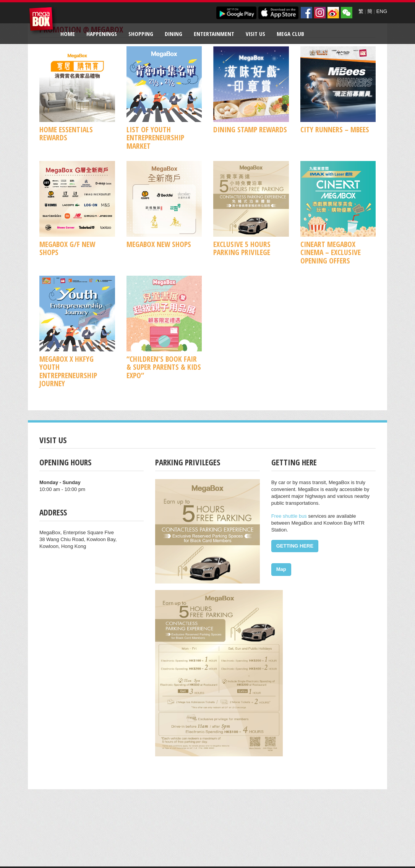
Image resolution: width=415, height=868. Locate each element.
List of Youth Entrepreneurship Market (155, 138)
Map (281, 569)
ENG (382, 11)
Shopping (141, 34)
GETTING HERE (295, 546)
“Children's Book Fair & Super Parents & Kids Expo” (164, 367)
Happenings (102, 34)
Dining (173, 34)
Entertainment (214, 34)
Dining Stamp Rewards (250, 129)
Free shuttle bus (289, 516)
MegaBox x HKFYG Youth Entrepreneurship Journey (68, 371)
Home (68, 34)
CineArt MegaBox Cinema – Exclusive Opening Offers (331, 252)
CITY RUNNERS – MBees (335, 129)
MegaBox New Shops (159, 244)
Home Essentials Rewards (66, 133)
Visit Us (255, 34)
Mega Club (290, 34)
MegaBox (43, 21)
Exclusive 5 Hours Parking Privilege (242, 248)
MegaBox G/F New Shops (67, 248)
